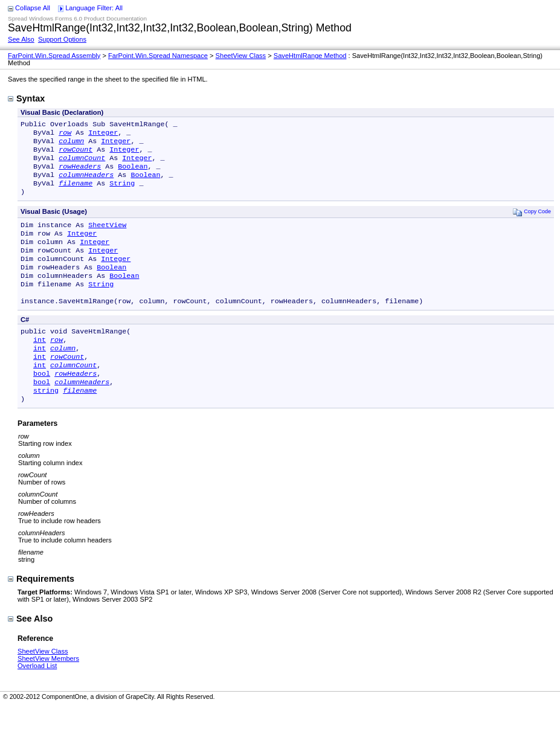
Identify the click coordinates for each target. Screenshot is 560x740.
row (65, 135)
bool (42, 404)
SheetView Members (48, 692)
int (40, 365)
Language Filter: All (94, 8)
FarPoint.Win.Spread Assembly (54, 56)
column (71, 144)
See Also (21, 39)
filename (76, 193)
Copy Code (532, 223)
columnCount (82, 164)
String (122, 193)
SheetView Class (241, 56)
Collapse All (33, 8)
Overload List (37, 700)
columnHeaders (86, 183)
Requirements (41, 613)
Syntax (26, 98)
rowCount (76, 154)
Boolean (133, 173)
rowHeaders (80, 173)
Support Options (62, 39)
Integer (103, 135)
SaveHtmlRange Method (310, 56)
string (46, 423)
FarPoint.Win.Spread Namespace (158, 56)
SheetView (107, 237)
